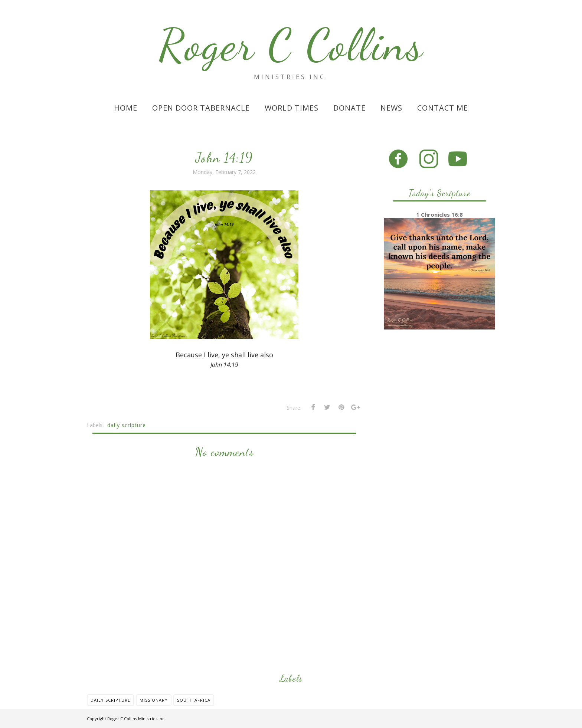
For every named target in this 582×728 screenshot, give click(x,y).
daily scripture (127, 425)
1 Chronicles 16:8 (439, 214)
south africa (194, 700)
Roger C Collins (291, 45)
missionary (154, 700)
